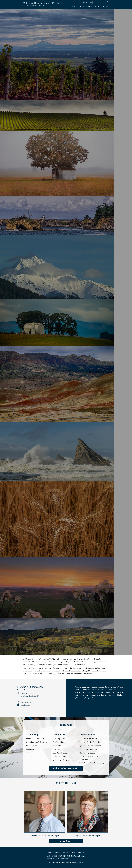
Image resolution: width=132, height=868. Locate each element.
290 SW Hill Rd (27, 693)
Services (89, 7)
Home (74, 7)
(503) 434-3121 (27, 702)
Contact (105, 7)
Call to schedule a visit (66, 768)
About (81, 7)
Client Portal (88, 2)
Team (97, 7)
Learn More (66, 841)
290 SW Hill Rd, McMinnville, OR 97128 (61, 862)
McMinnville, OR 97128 (30, 696)
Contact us (25, 705)
